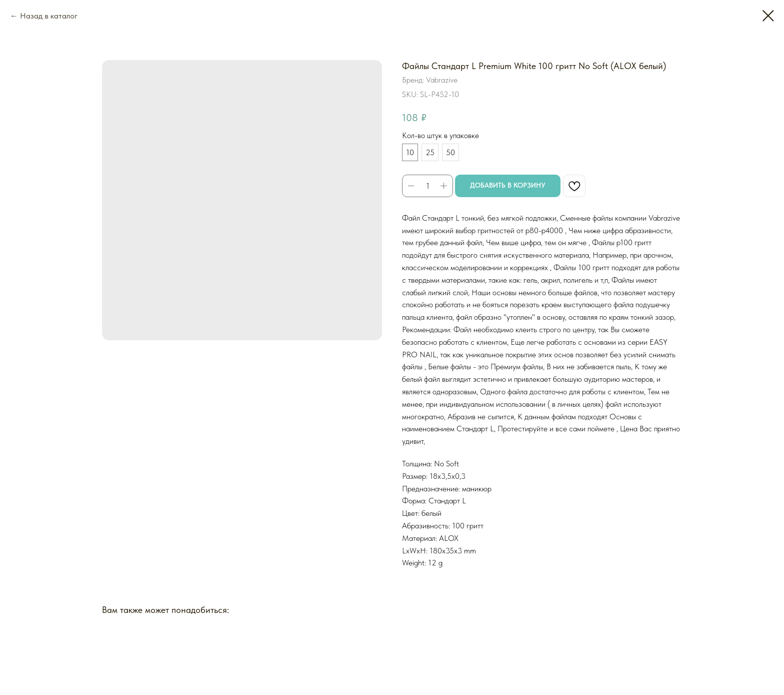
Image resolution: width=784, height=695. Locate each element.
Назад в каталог (49, 16)
